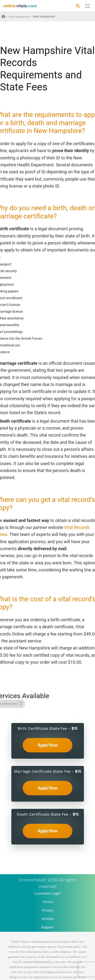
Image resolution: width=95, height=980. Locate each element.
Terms (48, 902)
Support (47, 928)
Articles (48, 919)
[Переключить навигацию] (88, 6)
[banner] (20, 6)
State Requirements (19, 17)
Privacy (48, 911)
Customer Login (47, 894)
